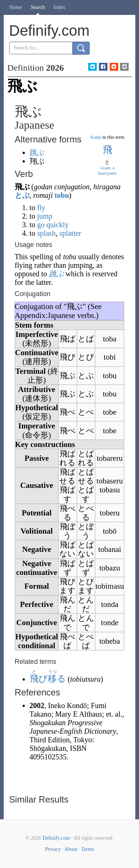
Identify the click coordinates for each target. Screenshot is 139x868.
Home (16, 7)
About (71, 849)
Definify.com (56, 838)
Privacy (53, 849)
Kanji (96, 137)
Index (59, 7)
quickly (57, 225)
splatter (70, 233)
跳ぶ (37, 152)
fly (41, 208)
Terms (88, 849)
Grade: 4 (107, 168)
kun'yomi (107, 173)
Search (38, 7)
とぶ (22, 195)
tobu (62, 195)
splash (46, 233)
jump (45, 216)
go (41, 225)
